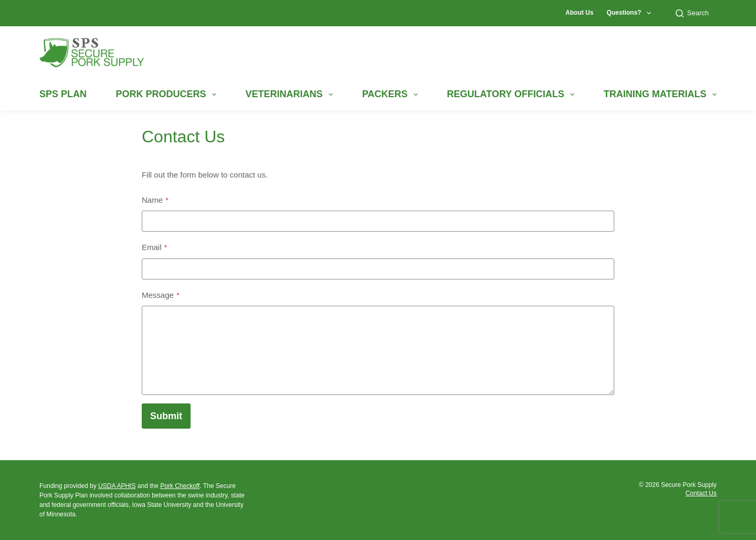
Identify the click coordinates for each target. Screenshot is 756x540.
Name (155, 200)
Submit (166, 416)
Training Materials (660, 95)
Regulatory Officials (511, 95)
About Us (579, 13)
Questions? (631, 13)
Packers (390, 95)
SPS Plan (63, 94)
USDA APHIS (117, 486)
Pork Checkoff (180, 486)
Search (692, 13)
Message (161, 295)
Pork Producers (166, 95)
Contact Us (701, 493)
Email (154, 247)
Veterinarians (290, 95)
